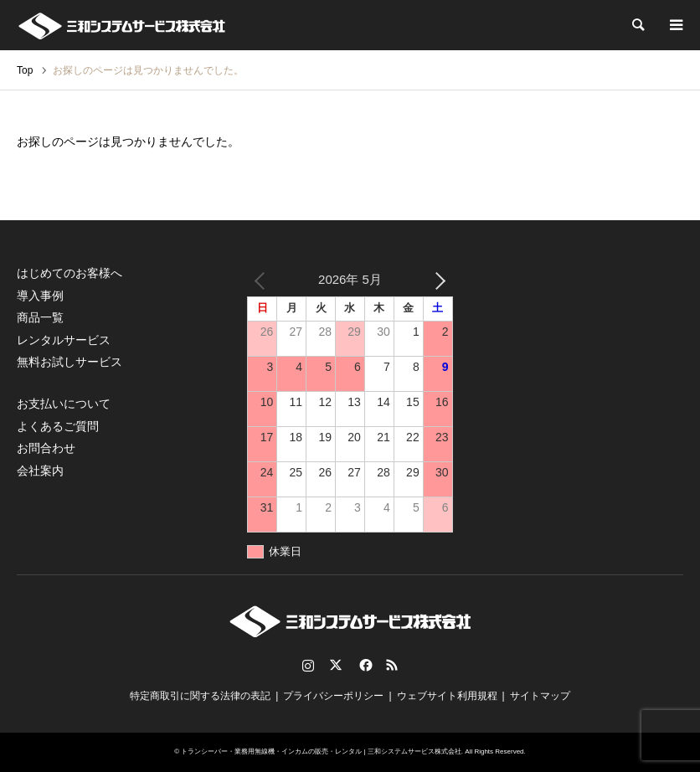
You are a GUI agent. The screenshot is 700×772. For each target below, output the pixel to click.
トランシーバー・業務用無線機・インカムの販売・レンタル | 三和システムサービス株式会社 (321, 751)
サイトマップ (540, 696)
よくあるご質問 (58, 426)
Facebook (364, 665)
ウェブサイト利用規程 (447, 696)
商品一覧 (40, 317)
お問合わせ (46, 448)
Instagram (308, 665)
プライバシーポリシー (333, 696)
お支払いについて (64, 404)
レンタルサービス (64, 340)
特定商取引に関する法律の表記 (200, 696)
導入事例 (40, 296)
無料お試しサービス (69, 362)
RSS (392, 665)
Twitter (336, 665)
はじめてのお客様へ (69, 273)
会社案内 (40, 471)
